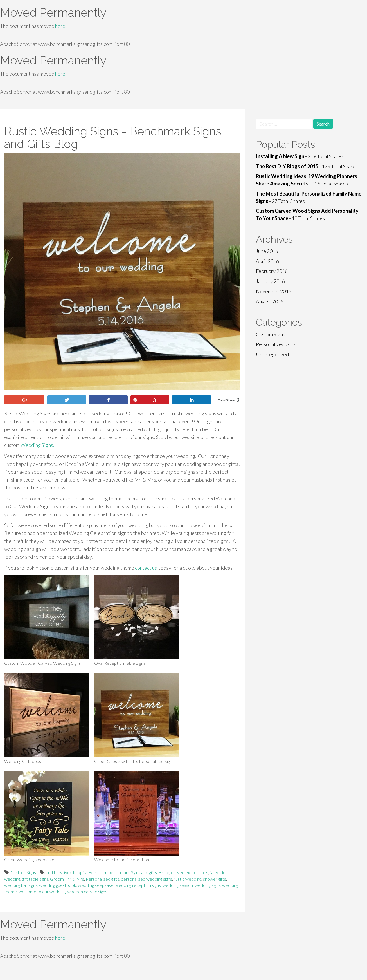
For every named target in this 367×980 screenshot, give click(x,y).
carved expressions (190, 872)
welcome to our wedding (42, 891)
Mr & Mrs (75, 879)
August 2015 (270, 301)
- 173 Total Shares (307, 166)
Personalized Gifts (276, 344)
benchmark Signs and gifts (133, 872)
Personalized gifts (103, 879)
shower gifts (215, 879)
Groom (57, 879)
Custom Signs (23, 872)
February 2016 (272, 271)
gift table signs (35, 879)
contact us (146, 568)
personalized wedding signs (147, 879)
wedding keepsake (96, 885)
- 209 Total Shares (300, 156)
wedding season (178, 885)
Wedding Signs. (37, 445)
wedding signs (208, 885)
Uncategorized (272, 354)
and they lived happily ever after (76, 872)
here (60, 26)
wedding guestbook (58, 885)
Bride (164, 872)
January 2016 (270, 281)
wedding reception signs (138, 885)
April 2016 (267, 261)
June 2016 (267, 251)
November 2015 (274, 291)
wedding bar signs (21, 885)
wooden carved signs (87, 891)
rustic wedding (188, 879)
